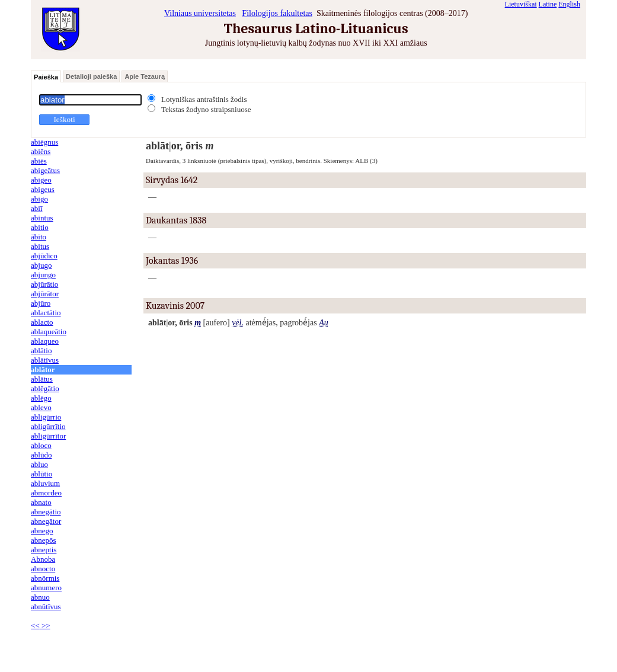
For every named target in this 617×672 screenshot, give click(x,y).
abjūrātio (44, 284)
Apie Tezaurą (145, 76)
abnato (41, 502)
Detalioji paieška (91, 76)
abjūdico (44, 256)
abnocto (43, 569)
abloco (41, 445)
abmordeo (46, 493)
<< (35, 625)
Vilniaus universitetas (200, 13)
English (569, 4)
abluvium (45, 483)
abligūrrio (46, 417)
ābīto (39, 237)
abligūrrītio (48, 426)
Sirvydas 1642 (172, 180)
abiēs (39, 161)
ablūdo (41, 455)
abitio (40, 227)
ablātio (41, 351)
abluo (39, 464)
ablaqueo (45, 341)
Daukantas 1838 (176, 220)
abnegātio (46, 512)
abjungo (43, 275)
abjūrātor (45, 294)
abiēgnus (44, 142)
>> (45, 625)
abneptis (44, 550)
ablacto (42, 322)
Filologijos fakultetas (277, 13)
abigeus (43, 189)
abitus (40, 246)
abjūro (41, 303)
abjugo (41, 265)
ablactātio (46, 313)
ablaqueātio (49, 332)
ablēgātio (45, 388)
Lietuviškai (521, 4)
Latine (548, 4)
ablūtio (41, 474)
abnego (42, 531)
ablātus (42, 379)
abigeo (41, 180)
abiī (37, 208)
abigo (39, 199)
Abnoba (43, 559)
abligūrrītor (48, 436)
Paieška (46, 77)
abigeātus (45, 170)
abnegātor (46, 521)
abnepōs (44, 540)
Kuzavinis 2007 (175, 306)
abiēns (41, 151)
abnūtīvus (46, 607)
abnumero (46, 588)
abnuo (40, 597)
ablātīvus (45, 360)
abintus (42, 218)
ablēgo (41, 398)
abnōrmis (45, 578)
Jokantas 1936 (172, 261)
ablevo (41, 407)
